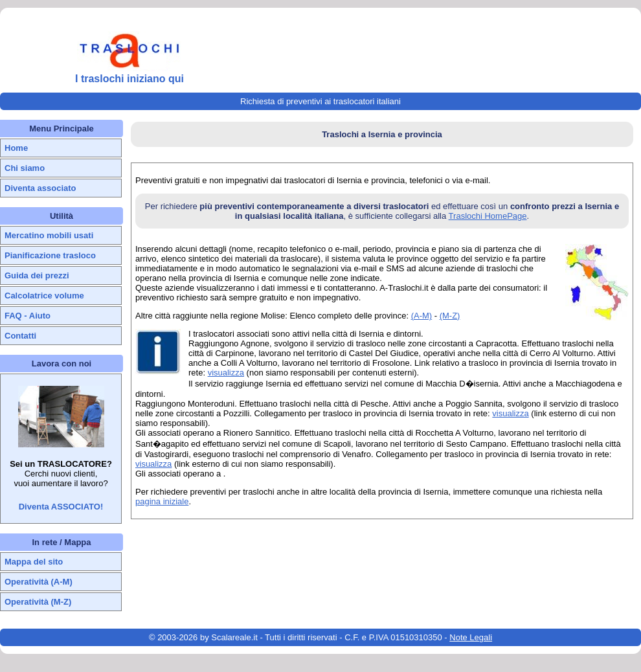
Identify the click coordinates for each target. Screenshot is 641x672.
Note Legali (471, 637)
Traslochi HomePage (488, 216)
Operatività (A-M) (39, 582)
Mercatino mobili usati (49, 235)
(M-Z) (450, 316)
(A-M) (422, 316)
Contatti (20, 336)
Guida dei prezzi (37, 275)
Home (16, 148)
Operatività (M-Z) (38, 602)
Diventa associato (40, 188)
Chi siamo (25, 168)
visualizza (226, 373)
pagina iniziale (162, 501)
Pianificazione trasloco (50, 255)
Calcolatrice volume (44, 296)
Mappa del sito (34, 562)
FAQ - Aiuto (28, 316)
